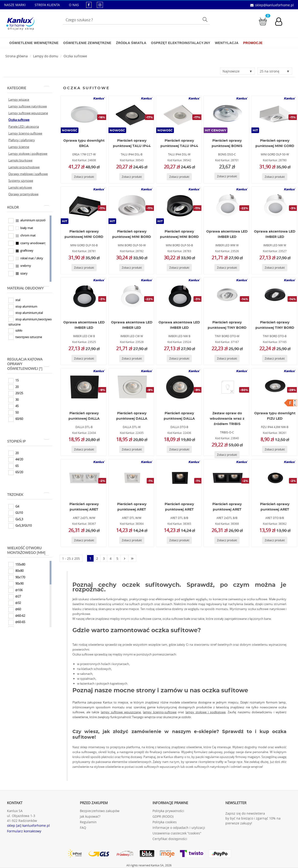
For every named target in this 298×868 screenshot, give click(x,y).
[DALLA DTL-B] (83, 387)
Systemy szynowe (21, 181)
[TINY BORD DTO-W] (227, 296)
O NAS (74, 5)
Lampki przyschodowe (24, 167)
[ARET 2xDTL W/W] (83, 478)
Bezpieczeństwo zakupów (100, 811)
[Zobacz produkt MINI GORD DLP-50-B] (84, 268)
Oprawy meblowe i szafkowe (28, 174)
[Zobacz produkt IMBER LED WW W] (227, 268)
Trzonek (28, 494)
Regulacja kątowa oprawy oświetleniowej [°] (28, 364)
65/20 (16, 473)
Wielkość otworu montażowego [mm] (28, 550)
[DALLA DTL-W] (131, 387)
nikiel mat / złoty (26, 258)
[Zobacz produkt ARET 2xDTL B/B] (227, 540)
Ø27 (15, 597)
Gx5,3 (16, 519)
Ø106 (15, 590)
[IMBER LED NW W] (274, 205)
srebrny (20, 266)
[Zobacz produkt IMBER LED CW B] (84, 359)
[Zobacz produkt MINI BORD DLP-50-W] (132, 268)
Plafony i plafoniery (22, 140)
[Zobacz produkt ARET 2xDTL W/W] (84, 540)
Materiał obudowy (28, 288)
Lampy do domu (46, 56)
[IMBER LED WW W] (227, 205)
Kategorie (28, 88)
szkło (15, 331)
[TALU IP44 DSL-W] (179, 114)
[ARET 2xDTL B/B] (227, 478)
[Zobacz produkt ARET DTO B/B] (275, 540)
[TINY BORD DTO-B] (274, 296)
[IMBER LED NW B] (179, 296)
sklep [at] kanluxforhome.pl (28, 825)
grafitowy (21, 251)
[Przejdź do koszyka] (263, 21)
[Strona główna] (17, 56)
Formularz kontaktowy (24, 831)
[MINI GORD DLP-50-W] (274, 114)
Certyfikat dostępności (170, 839)
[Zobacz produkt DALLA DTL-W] (132, 449)
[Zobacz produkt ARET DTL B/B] (179, 540)
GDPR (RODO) (163, 816)
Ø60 (15, 610)
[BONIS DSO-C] (227, 114)
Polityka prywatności (168, 811)
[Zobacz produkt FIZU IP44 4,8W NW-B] (275, 449)
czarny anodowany (27, 243)
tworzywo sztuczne (25, 337)
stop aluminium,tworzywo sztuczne (30, 322)
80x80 (16, 571)
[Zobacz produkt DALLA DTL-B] (84, 449)
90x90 (16, 584)
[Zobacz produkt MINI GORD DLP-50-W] (275, 177)
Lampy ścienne (19, 147)
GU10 (16, 513)
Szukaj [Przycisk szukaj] (206, 19)
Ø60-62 (17, 616)
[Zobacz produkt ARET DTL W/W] (132, 540)
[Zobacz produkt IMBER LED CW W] (132, 359)
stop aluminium (23, 307)
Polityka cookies (165, 822)
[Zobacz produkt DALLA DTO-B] (179, 449)
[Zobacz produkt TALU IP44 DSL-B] (132, 177)
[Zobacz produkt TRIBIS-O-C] (227, 455)
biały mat (21, 228)
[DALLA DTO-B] (179, 387)
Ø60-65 (17, 622)
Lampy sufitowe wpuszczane (28, 113)
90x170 (17, 577)
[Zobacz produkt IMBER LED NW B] (179, 359)
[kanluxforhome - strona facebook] (89, 5)
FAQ (83, 828)
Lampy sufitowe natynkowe (28, 106)
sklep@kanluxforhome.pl (274, 5)
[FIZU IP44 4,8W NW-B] (274, 387)
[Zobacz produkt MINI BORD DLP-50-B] (179, 268)
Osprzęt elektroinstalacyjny (181, 43)
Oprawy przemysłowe (23, 194)
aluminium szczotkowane (32, 221)
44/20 (16, 460)
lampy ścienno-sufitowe (160, 712)
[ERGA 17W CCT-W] (83, 114)
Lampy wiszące (19, 99)
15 (14, 381)
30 (14, 400)
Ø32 (15, 603)
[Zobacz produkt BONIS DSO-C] (227, 176)
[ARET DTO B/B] (274, 478)
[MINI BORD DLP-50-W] (131, 205)
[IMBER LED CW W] (131, 296)
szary (18, 274)
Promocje (253, 43)
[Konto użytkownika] (281, 22)
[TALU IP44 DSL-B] (131, 114)
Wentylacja (227, 43)
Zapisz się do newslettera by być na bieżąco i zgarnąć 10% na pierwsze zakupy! (253, 818)
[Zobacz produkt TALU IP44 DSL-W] (179, 177)
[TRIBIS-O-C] (227, 387)
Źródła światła (131, 43)
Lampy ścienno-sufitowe (25, 133)
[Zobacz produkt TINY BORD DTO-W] (227, 359)
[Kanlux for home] (20, 22)
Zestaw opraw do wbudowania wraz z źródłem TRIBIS (227, 419)
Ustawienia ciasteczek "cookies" (177, 833)
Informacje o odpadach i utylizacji (179, 828)
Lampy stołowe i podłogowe (28, 154)
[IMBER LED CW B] (83, 296)
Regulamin (88, 822)
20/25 (16, 394)
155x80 (17, 565)
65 (14, 466)
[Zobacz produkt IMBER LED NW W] (275, 268)
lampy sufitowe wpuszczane (121, 712)
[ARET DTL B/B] (179, 478)
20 (14, 387)
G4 (14, 507)
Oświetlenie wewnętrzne (34, 43)
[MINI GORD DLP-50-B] (83, 205)
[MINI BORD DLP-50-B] (179, 205)
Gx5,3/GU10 (20, 526)
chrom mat (22, 236)
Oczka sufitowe (75, 56)
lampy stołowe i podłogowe (206, 712)
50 (14, 413)
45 (14, 406)
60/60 (16, 419)
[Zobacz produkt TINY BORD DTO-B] (275, 359)
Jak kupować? (90, 816)
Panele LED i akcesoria (24, 127)
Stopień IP (28, 441)
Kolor (28, 207)
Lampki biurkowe (20, 160)
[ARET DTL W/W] (131, 478)
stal (14, 300)
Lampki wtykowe (20, 187)
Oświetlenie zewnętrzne (87, 43)
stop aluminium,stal (26, 313)
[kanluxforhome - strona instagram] (100, 5)
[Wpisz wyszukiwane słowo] (136, 20)
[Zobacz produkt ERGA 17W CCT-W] (84, 177)
